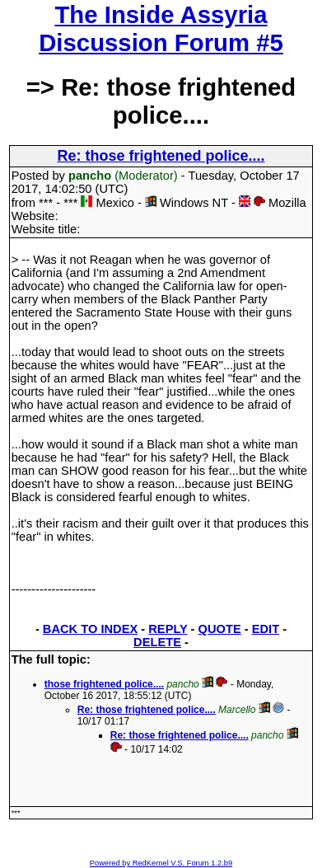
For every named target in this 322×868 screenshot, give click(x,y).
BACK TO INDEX (90, 629)
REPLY (168, 629)
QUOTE (220, 629)
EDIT (266, 629)
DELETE (157, 642)
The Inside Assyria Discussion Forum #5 (161, 28)
